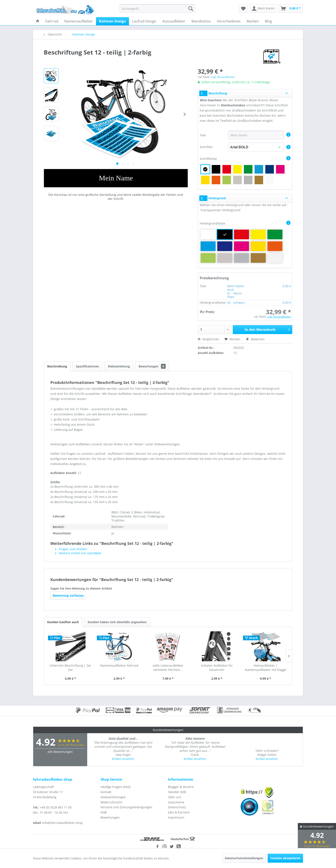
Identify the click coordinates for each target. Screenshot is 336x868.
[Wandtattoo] (201, 21)
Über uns (175, 797)
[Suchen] (191, 9)
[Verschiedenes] (229, 21)
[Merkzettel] (243, 9)
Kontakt (106, 792)
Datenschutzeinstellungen (244, 858)
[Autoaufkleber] (174, 21)
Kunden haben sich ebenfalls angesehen (117, 622)
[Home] (38, 21)
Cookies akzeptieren (285, 858)
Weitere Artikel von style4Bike (78, 553)
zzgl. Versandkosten (223, 77)
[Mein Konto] (263, 9)
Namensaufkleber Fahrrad (119, 665)
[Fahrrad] (52, 21)
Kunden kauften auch (63, 622)
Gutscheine (176, 802)
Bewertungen (152, 366)
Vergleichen (208, 339)
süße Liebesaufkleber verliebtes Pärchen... (168, 668)
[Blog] (268, 21)
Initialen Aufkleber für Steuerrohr (217, 668)
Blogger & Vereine (181, 787)
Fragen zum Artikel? (71, 549)
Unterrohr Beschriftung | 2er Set (70, 668)
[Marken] (253, 21)
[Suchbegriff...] (157, 9)
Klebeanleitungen (113, 797)
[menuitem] (157, 9)
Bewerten (255, 339)
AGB (103, 812)
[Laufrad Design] (144, 21)
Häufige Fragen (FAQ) (115, 787)
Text (203, 135)
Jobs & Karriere (179, 812)
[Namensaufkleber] (79, 21)
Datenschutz (177, 807)
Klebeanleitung (119, 366)
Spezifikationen (87, 366)
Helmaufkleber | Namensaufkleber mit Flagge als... (266, 668)
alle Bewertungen (60, 752)
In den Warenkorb (267, 329)
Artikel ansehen (123, 759)
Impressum (176, 817)
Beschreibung (57, 366)
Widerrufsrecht (111, 802)
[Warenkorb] (291, 9)
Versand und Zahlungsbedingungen (126, 807)
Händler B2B (177, 792)
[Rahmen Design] (112, 21)
